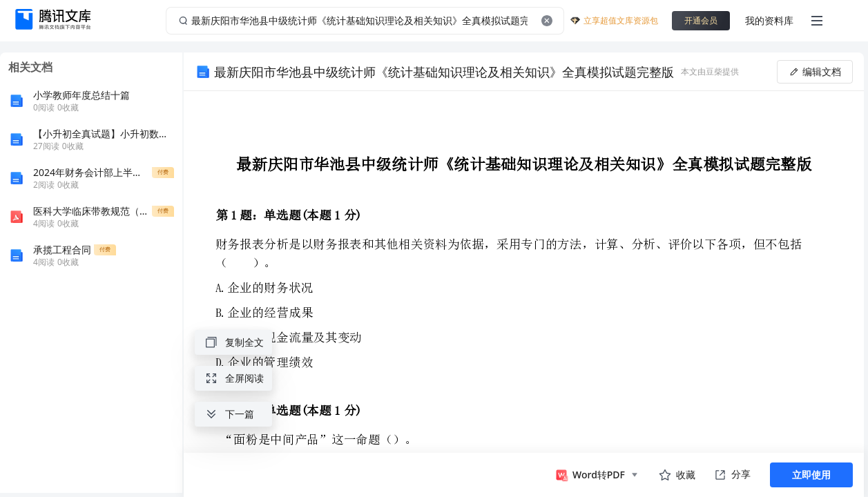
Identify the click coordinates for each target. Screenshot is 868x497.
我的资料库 (769, 20)
